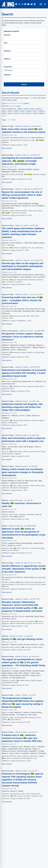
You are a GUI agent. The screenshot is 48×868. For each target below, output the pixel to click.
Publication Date (15, 103)
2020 (16, 111)
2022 (4, 111)
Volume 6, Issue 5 (22, 466)
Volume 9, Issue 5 (22, 401)
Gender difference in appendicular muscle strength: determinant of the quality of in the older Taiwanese (24, 569)
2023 (39, 109)
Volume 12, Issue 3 (22, 367)
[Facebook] (16, 4)
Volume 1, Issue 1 (22, 771)
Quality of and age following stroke (22, 639)
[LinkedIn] (25, 4)
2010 (35, 113)
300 (15, 100)
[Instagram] (22, 4)
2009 (41, 113)
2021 (10, 111)
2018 (29, 111)
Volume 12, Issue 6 (26, 331)
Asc (18, 106)
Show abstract (7, 148)
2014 (10, 113)
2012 (22, 113)
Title (5, 43)
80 (44, 98)
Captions (7, 75)
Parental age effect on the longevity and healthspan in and (23, 266)
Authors (7, 59)
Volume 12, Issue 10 (22, 126)
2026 (20, 109)
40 (35, 98)
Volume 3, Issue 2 (22, 732)
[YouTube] (28, 4)
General (7, 35)
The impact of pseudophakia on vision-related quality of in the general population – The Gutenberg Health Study (23, 662)
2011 (29, 113)
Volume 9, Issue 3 (22, 656)
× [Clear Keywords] (43, 70)
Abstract (7, 51)
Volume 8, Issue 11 (22, 155)
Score (26, 103)
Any (3, 116)
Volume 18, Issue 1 (16, 500)
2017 (35, 111)
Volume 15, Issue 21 (22, 260)
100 (4, 100)
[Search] (45, 4)
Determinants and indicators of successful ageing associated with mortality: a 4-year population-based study (24, 373)
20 (31, 98)
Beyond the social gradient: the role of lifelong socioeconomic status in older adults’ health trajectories (22, 195)
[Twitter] (19, 4)
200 (9, 100)
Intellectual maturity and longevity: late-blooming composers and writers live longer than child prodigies (22, 407)
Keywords (8, 67)
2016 (41, 111)
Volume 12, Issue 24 (22, 189)
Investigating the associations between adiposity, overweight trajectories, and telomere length (22, 161)
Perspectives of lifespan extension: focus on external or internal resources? (22, 337)
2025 (26, 109)
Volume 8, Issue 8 (22, 435)
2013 (16, 113)
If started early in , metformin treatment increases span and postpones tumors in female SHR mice (22, 738)
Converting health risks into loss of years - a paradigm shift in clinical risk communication (22, 300)
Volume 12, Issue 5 (22, 599)
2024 (32, 109)
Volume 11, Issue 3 (16, 636)
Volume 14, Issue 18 (22, 563)
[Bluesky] (32, 4)
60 (40, 98)
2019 (22, 111)
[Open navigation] (41, 4)
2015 (4, 113)
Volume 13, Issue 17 (22, 294)
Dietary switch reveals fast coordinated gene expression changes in (23, 472)
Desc (13, 106)
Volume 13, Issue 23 (16, 526)
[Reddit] (35, 4)
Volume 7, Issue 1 (22, 695)
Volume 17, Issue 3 (22, 225)
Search (24, 84)
